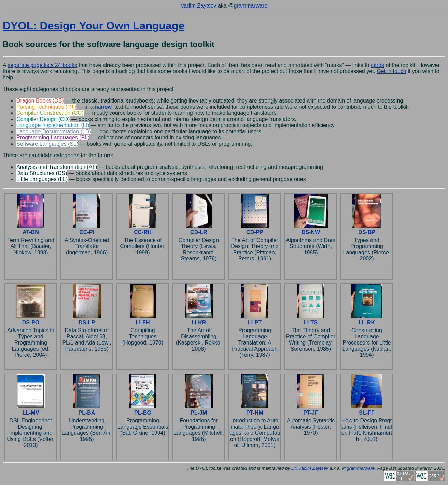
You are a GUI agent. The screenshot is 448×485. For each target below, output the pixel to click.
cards (377, 65)
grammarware (250, 6)
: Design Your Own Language (94, 26)
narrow (103, 107)
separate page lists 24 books (42, 65)
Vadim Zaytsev (199, 6)
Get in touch (391, 71)
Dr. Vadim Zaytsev (310, 468)
